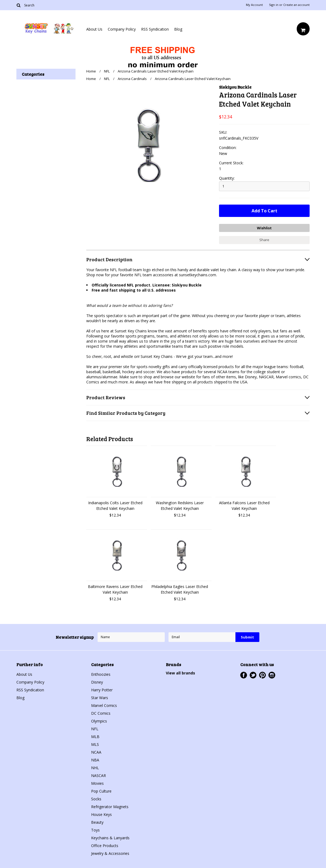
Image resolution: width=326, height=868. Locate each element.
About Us (94, 29)
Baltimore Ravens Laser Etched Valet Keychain (115, 589)
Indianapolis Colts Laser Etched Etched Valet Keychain (115, 506)
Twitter (253, 675)
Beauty (97, 822)
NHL (95, 768)
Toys (95, 830)
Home (91, 71)
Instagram (272, 675)
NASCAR (98, 776)
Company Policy (122, 29)
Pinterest (262, 675)
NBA (95, 760)
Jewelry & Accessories (110, 853)
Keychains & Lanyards (110, 838)
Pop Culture (101, 791)
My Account (254, 5)
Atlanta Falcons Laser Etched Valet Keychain (244, 506)
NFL (107, 71)
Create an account (296, 5)
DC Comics (101, 713)
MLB (95, 737)
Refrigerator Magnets (110, 807)
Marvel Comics (104, 705)
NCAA (96, 752)
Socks (96, 799)
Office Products (105, 846)
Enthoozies (101, 674)
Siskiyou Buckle (235, 87)
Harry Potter (102, 690)
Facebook (244, 675)
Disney (97, 682)
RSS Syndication (155, 29)
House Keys (101, 814)
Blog (178, 29)
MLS (95, 744)
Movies (97, 783)
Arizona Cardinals (132, 79)
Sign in (274, 5)
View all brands (180, 673)
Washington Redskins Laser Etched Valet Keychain (180, 506)
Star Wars (100, 698)
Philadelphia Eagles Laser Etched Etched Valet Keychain (180, 589)
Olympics (99, 721)
